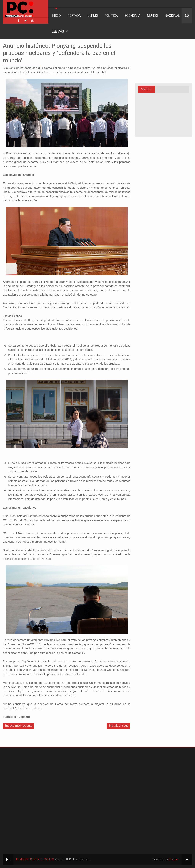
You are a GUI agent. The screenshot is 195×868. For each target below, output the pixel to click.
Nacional (172, 16)
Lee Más (58, 31)
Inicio (56, 16)
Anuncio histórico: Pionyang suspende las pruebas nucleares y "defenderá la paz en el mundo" (59, 53)
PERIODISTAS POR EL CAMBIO (35, 859)
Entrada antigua (118, 726)
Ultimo (93, 16)
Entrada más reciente (19, 726)
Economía (132, 16)
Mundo (152, 16)
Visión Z (146, 89)
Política (111, 16)
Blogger (174, 859)
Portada (74, 16)
